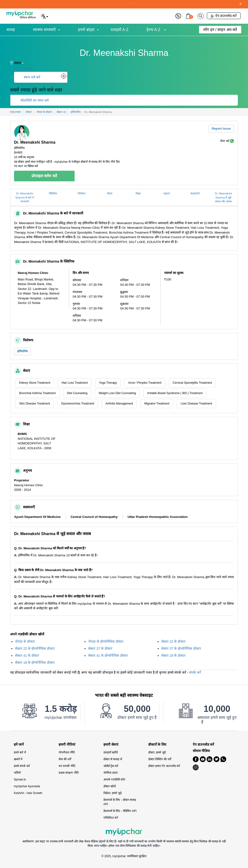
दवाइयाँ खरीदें (111, 752)
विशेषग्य (81, 193)
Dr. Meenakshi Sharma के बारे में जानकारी (25, 197)
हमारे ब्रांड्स (86, 30)
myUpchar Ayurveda (27, 786)
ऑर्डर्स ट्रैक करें (111, 766)
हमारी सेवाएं (111, 745)
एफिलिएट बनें (111, 818)
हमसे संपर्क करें (22, 766)
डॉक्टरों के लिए (157, 745)
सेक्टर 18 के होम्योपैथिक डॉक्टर (35, 662)
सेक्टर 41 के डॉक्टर (27, 655)
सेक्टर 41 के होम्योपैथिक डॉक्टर (108, 655)
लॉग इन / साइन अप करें (220, 30)
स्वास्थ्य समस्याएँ (44, 30)
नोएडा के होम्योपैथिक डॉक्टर (106, 641)
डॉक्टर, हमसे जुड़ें (157, 752)
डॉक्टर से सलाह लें (113, 759)
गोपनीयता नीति (67, 752)
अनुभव (167, 193)
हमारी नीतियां (67, 745)
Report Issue (221, 129)
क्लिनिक (53, 193)
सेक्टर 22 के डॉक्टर (173, 641)
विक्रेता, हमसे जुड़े (112, 793)
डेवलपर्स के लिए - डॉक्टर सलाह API (120, 802)
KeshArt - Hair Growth (28, 793)
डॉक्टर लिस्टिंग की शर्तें (160, 759)
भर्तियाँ (17, 773)
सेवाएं (110, 193)
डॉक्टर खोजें (110, 786)
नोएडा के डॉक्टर (25, 641)
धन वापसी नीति (67, 766)
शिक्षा (138, 193)
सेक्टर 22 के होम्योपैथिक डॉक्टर (35, 648)
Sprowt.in (20, 780)
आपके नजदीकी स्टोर (114, 780)
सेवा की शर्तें (65, 759)
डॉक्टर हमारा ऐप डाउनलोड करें (164, 766)
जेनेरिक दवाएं (111, 773)
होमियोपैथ (23, 351)
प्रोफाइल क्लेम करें (44, 176)
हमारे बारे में (20, 752)
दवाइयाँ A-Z (120, 30)
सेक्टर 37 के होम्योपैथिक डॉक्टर (181, 648)
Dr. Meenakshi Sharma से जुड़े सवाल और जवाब (223, 197)
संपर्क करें (195, 672)
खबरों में (18, 759)
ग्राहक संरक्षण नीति (69, 773)
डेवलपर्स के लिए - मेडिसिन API (120, 811)
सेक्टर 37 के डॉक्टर (100, 648)
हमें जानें (19, 745)
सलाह (11, 30)
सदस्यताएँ (195, 193)
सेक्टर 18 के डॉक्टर (173, 655)
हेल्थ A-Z (154, 30)
